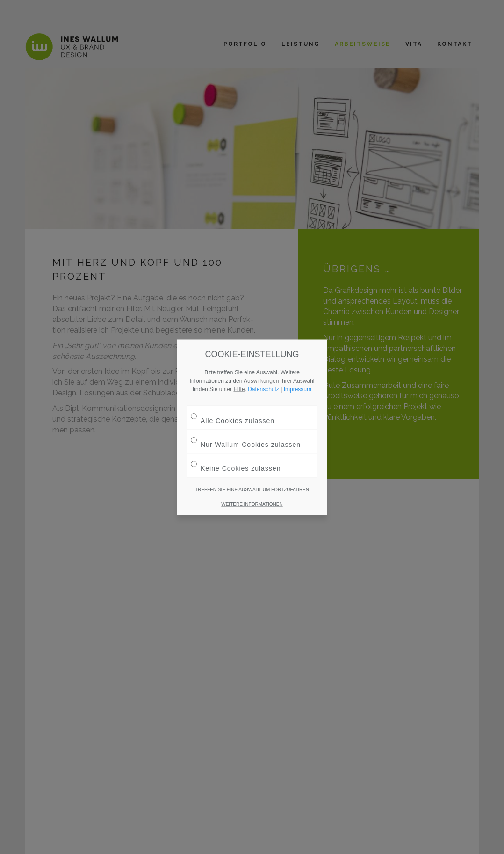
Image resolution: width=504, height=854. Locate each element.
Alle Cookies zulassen (233, 417)
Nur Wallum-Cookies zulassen (246, 441)
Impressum (298, 389)
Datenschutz (263, 389)
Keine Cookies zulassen (236, 464)
